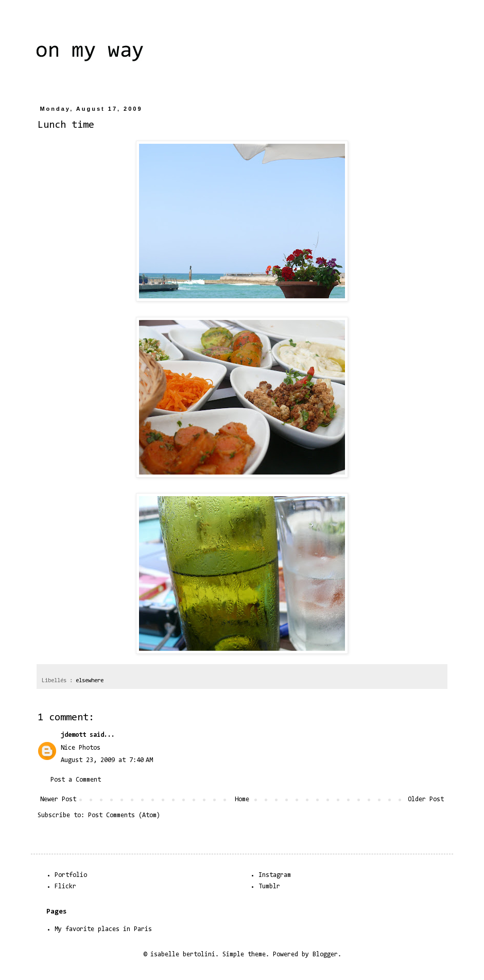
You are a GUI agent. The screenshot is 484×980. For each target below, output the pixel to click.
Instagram (275, 875)
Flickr (65, 886)
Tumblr (269, 886)
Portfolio (71, 875)
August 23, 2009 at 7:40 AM (107, 760)
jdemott (73, 735)
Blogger (325, 954)
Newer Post (58, 799)
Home (242, 799)
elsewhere (90, 681)
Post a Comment (76, 780)
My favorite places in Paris (103, 929)
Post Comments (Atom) (124, 815)
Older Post (426, 799)
